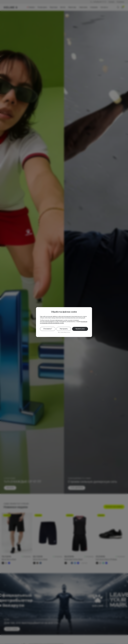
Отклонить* (48, 329)
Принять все (80, 329)
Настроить (64, 329)
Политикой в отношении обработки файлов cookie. (64, 322)
